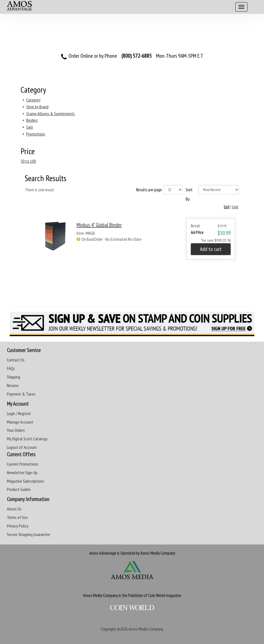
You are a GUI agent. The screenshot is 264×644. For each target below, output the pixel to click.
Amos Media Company (146, 629)
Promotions (36, 134)
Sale (30, 127)
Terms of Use (17, 517)
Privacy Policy (18, 526)
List (227, 207)
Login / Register (19, 413)
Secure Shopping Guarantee (28, 534)
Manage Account (20, 422)
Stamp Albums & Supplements (51, 114)
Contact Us (16, 360)
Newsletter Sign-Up (22, 472)
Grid (235, 207)
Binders (32, 120)
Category (33, 100)
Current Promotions (23, 464)
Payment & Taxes (21, 394)
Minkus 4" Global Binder (99, 225)
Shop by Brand (37, 107)
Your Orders (16, 430)
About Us (14, 509)
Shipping (13, 377)
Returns (13, 385)
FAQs (11, 368)
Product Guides (19, 489)
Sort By (189, 194)
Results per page (149, 190)
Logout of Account (22, 447)
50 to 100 (28, 161)
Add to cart (211, 249)
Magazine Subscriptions (25, 481)
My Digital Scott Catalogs (27, 439)
